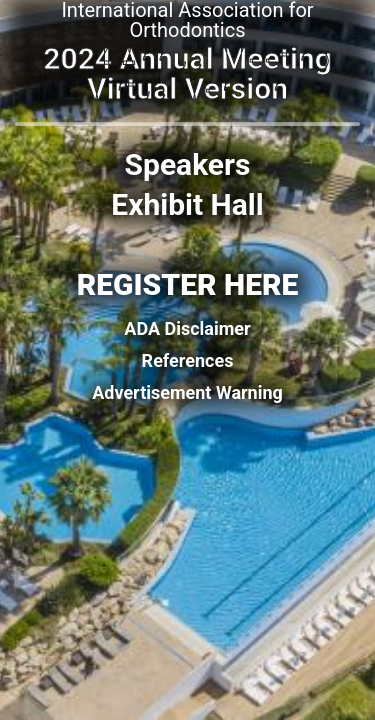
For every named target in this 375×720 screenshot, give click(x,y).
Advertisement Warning (187, 393)
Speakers (188, 165)
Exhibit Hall (187, 205)
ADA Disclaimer (187, 329)
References (188, 361)
